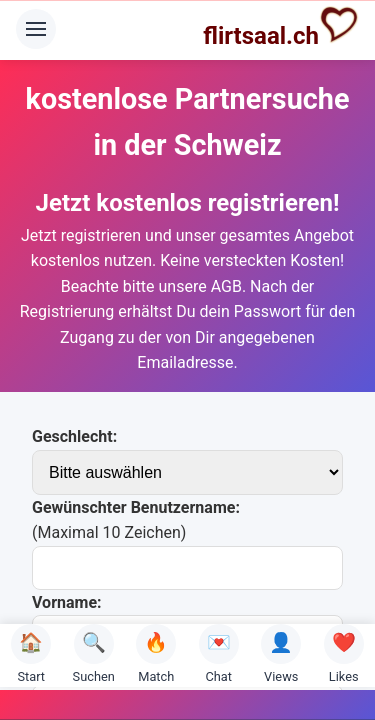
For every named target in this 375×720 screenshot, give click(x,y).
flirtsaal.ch (281, 27)
